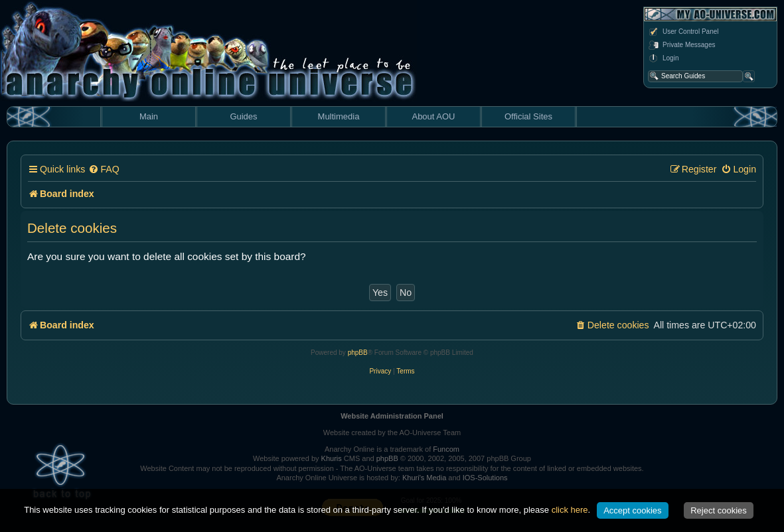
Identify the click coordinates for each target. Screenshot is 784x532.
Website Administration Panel (392, 416)
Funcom (446, 449)
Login (663, 58)
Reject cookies (719, 510)
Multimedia (339, 116)
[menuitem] (104, 169)
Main (149, 116)
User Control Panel (683, 32)
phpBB (358, 353)
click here (570, 510)
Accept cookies (632, 510)
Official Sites (528, 116)
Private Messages (681, 45)
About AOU (433, 116)
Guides (243, 116)
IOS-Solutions (485, 478)
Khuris (332, 458)
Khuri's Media (424, 478)
